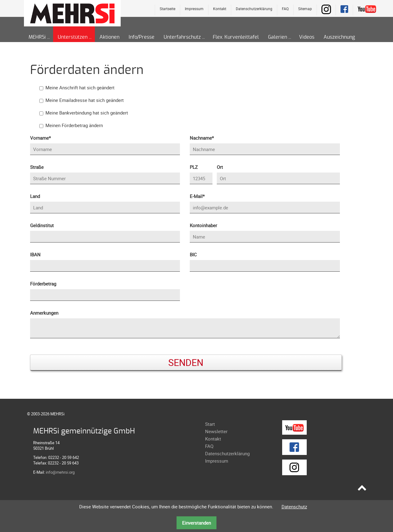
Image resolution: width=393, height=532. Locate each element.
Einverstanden (196, 523)
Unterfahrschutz (182, 37)
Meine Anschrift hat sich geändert (80, 87)
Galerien (278, 37)
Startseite (167, 9)
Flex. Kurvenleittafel (236, 37)
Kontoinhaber (203, 225)
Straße (37, 167)
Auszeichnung (339, 37)
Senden (186, 362)
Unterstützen (73, 37)
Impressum (194, 9)
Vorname (40, 138)
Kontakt (220, 9)
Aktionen (109, 37)
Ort (220, 167)
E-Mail (200, 196)
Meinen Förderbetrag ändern (74, 125)
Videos (307, 37)
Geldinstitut (42, 225)
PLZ (194, 167)
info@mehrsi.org (60, 472)
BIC (193, 254)
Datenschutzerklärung (254, 9)
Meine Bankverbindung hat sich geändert (87, 113)
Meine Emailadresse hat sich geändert (85, 100)
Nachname (202, 138)
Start (210, 424)
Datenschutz (294, 507)
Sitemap (305, 9)
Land (35, 196)
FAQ (285, 9)
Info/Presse (142, 37)
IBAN (35, 254)
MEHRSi (37, 37)
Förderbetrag (43, 284)
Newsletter (216, 431)
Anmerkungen (44, 313)
